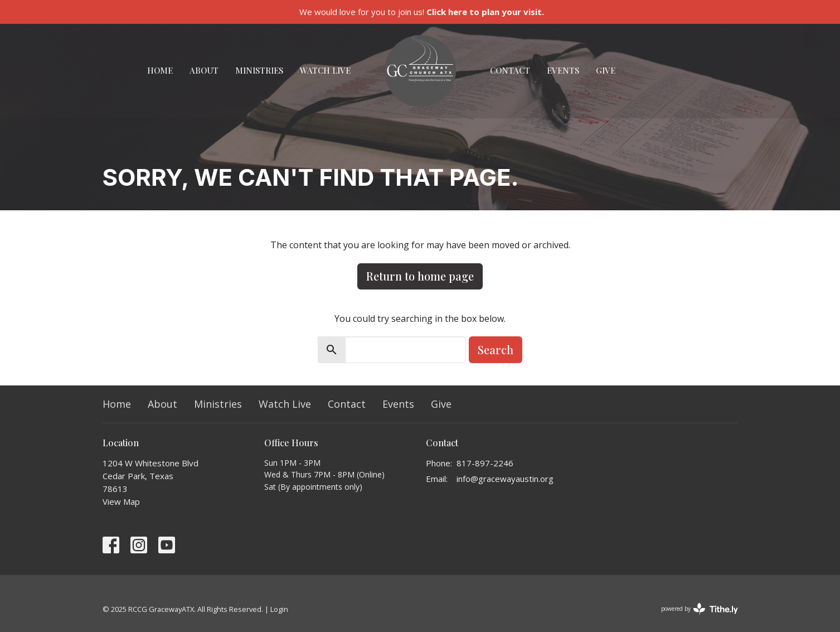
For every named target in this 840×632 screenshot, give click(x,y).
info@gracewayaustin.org (505, 479)
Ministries (259, 70)
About (204, 70)
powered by (700, 609)
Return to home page (420, 276)
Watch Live (325, 70)
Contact (510, 70)
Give (606, 70)
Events (563, 70)
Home (160, 70)
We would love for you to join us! (422, 12)
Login (279, 609)
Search (496, 349)
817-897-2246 (485, 463)
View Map (121, 501)
